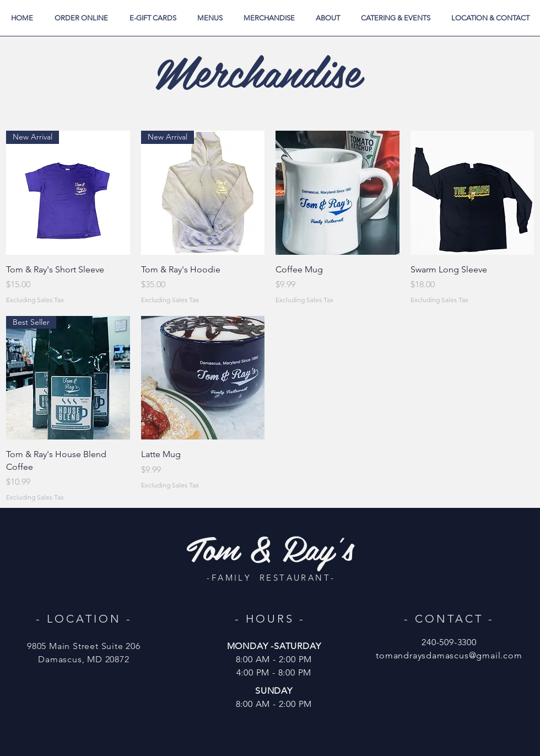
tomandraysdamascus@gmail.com (449, 655)
